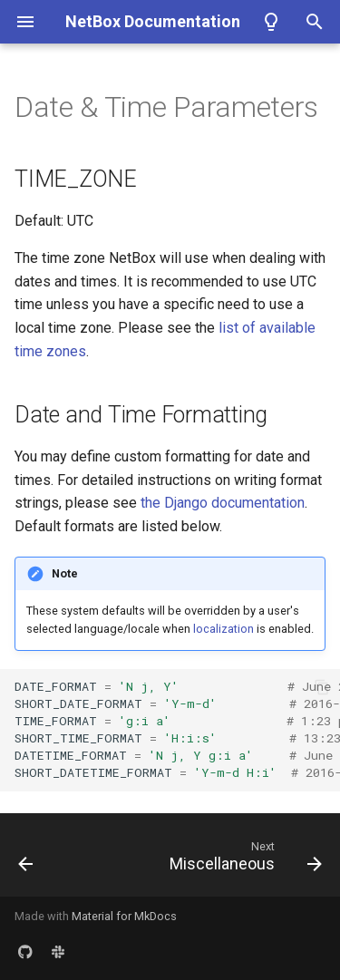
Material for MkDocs (124, 916)
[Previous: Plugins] (26, 860)
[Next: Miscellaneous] (243, 860)
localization (223, 629)
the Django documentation (223, 503)
